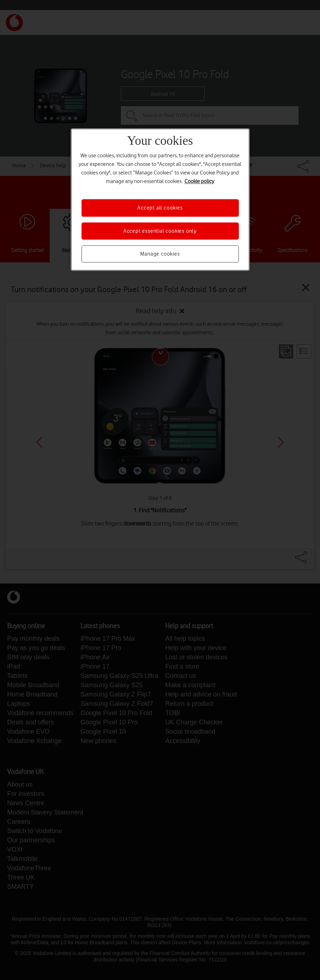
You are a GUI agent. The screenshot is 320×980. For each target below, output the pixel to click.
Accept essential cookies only (160, 231)
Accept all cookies (160, 208)
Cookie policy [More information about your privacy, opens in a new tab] (199, 181)
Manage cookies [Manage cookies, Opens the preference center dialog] (160, 254)
